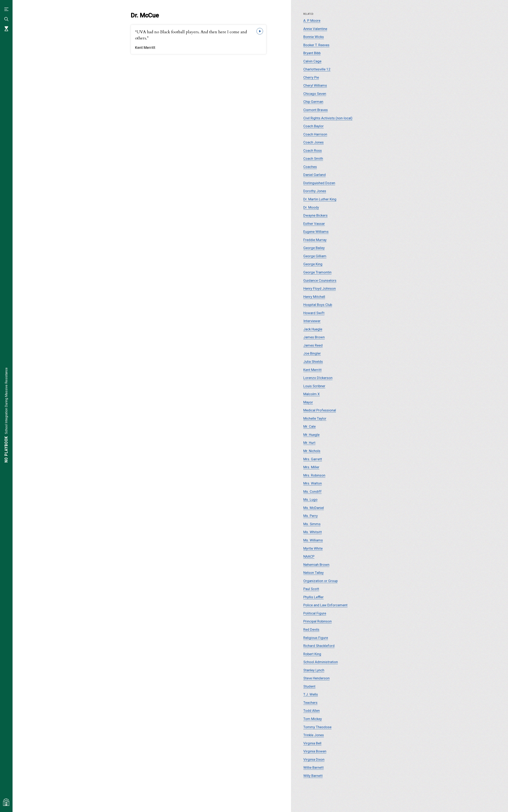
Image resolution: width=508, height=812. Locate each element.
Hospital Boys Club (318, 305)
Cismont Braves (316, 110)
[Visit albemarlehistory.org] (6, 802)
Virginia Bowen (315, 751)
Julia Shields (313, 362)
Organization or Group (320, 581)
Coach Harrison (315, 134)
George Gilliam (315, 256)
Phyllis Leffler (313, 597)
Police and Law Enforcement (325, 605)
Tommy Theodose (317, 727)
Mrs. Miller (311, 467)
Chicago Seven (315, 94)
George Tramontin (317, 272)
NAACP (309, 556)
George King (313, 264)
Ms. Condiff (312, 492)
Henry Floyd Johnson (320, 288)
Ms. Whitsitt (313, 532)
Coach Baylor (313, 126)
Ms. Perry (311, 516)
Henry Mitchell (314, 297)
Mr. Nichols (312, 451)
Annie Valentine (315, 29)
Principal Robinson (317, 621)
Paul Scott (311, 589)
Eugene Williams (316, 232)
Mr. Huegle (311, 435)
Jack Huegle (313, 329)
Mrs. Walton (313, 483)
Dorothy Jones (315, 191)
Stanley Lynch (314, 670)
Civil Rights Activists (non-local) (328, 118)
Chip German (313, 102)
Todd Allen (312, 711)
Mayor (308, 402)
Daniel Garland (315, 175)
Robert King (312, 654)
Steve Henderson (316, 678)
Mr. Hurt (309, 443)
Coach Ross (313, 150)
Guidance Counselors (320, 280)
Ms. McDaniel (314, 508)
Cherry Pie (311, 77)
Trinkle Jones (314, 735)
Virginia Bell (312, 743)
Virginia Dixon (314, 759)
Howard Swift (314, 313)
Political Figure (315, 613)
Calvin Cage (312, 61)
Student (309, 686)
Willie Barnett (313, 767)
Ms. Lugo (310, 500)
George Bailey (314, 248)
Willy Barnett (313, 776)
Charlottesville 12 (317, 69)
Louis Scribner (314, 386)
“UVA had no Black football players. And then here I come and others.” (191, 35)
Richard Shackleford (319, 646)
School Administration (321, 662)
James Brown (314, 337)
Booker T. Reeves (316, 45)
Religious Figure (316, 638)
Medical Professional (320, 410)
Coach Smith (313, 158)
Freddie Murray (315, 240)
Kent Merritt (312, 370)
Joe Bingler (312, 353)
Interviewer (312, 321)
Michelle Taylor (315, 418)
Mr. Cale (309, 426)
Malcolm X (312, 394)
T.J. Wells (311, 694)
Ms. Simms (312, 524)
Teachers (310, 703)
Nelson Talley (313, 573)
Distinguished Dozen (319, 183)
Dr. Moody (311, 207)
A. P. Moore (312, 21)
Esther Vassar (314, 224)
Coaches (310, 167)
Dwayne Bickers (315, 215)
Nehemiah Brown (316, 565)
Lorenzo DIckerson (318, 378)
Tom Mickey (313, 719)
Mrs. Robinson (314, 475)
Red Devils (311, 629)
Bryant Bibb (312, 53)
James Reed (313, 345)
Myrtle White (313, 548)
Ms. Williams (313, 540)
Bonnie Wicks (314, 37)
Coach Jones (313, 142)
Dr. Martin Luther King (320, 199)
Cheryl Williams (315, 85)
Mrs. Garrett (313, 459)
